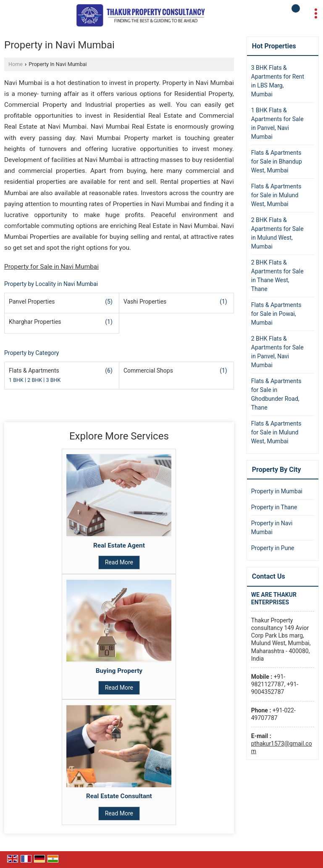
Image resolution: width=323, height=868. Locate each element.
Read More (119, 562)
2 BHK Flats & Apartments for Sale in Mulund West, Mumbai (277, 233)
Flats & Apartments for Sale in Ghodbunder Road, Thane (276, 394)
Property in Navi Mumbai (272, 528)
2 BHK (35, 380)
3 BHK (54, 380)
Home (16, 64)
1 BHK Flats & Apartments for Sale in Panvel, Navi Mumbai (277, 123)
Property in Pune (273, 548)
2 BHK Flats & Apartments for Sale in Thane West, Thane (277, 276)
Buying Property (119, 671)
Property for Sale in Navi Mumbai (51, 267)
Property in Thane (274, 507)
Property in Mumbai (277, 491)
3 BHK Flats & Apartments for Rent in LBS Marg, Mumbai (278, 81)
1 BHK (17, 380)
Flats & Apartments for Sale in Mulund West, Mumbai (276, 195)
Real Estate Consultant (119, 796)
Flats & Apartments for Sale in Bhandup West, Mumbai (277, 161)
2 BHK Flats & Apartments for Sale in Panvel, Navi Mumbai (277, 352)
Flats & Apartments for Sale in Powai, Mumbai (276, 314)
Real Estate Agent (119, 545)
